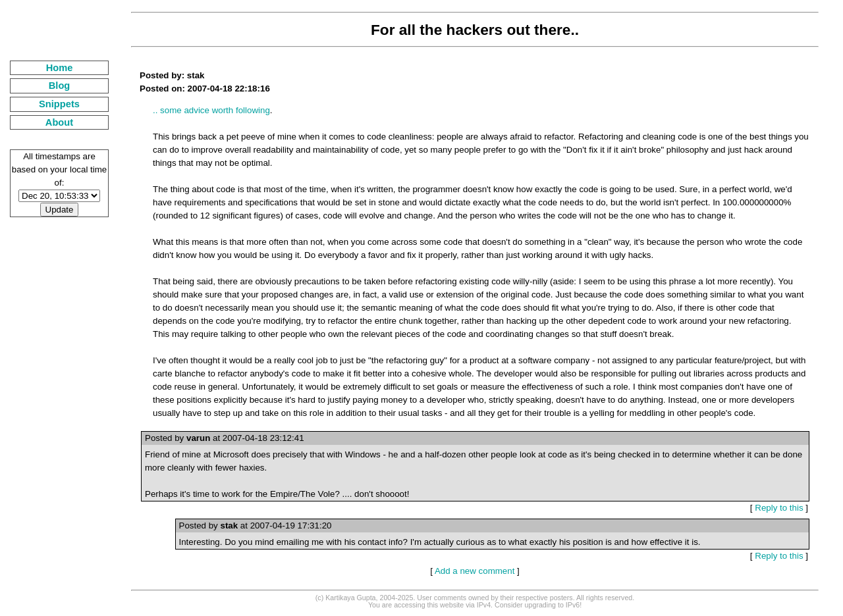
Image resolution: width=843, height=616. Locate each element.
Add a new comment (475, 571)
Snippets (59, 104)
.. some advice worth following (211, 110)
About (59, 122)
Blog (60, 86)
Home (60, 68)
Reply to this (779, 508)
